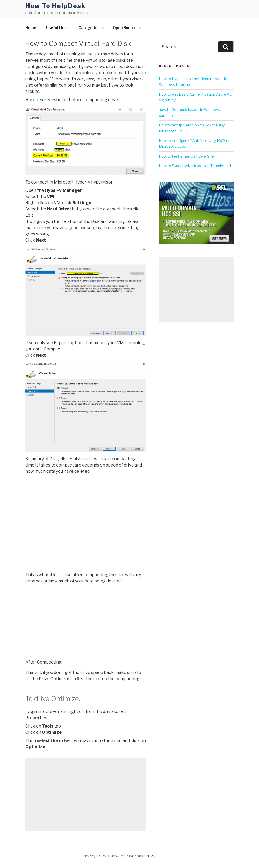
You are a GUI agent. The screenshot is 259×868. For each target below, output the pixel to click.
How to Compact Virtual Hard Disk (78, 43)
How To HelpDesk (56, 6)
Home (31, 28)
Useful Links (57, 28)
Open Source (127, 28)
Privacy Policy (94, 856)
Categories (91, 28)
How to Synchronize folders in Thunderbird (195, 166)
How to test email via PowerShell (187, 156)
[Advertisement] (86, 795)
